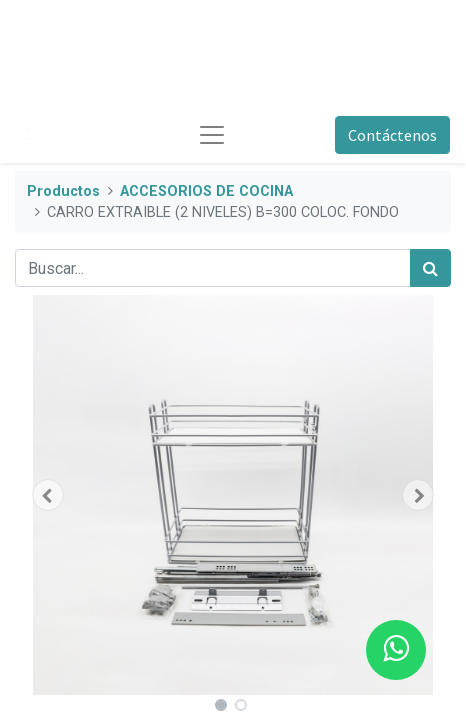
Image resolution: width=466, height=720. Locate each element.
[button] (47, 495)
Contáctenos (392, 135)
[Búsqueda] (430, 268)
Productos (63, 191)
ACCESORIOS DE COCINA (206, 191)
